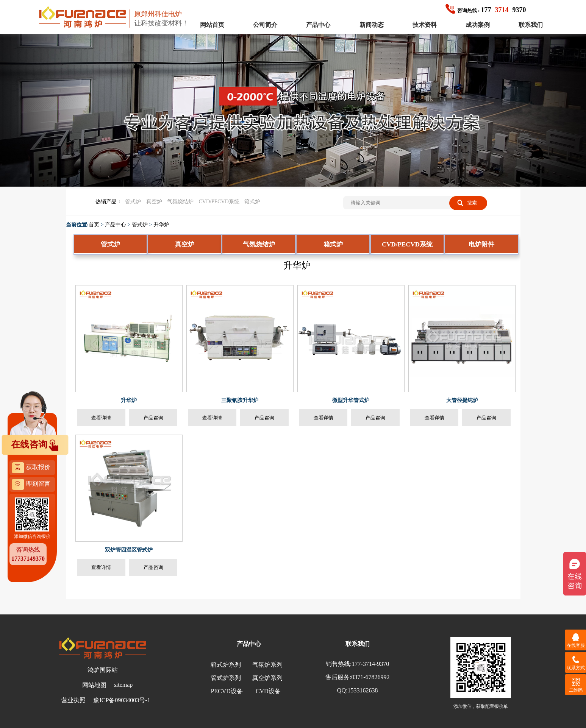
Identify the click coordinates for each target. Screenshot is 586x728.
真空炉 (154, 202)
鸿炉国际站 (103, 670)
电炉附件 (481, 244)
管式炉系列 (226, 678)
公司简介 (265, 25)
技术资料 (425, 25)
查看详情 (101, 418)
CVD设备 (268, 691)
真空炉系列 (267, 678)
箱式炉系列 (226, 665)
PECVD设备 (227, 691)
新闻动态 (372, 25)
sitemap (123, 685)
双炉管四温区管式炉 (129, 550)
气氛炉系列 (267, 665)
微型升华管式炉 (351, 400)
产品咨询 (153, 418)
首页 (94, 225)
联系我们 (531, 25)
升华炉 (161, 225)
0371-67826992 (370, 677)
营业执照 (73, 700)
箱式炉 (252, 202)
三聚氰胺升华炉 (240, 400)
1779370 (486, 10)
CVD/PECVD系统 (219, 202)
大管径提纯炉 (462, 400)
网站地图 (94, 685)
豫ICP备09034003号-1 (122, 700)
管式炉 (133, 202)
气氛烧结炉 (180, 202)
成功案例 (478, 25)
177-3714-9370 (371, 664)
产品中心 (318, 25)
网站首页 (212, 25)
